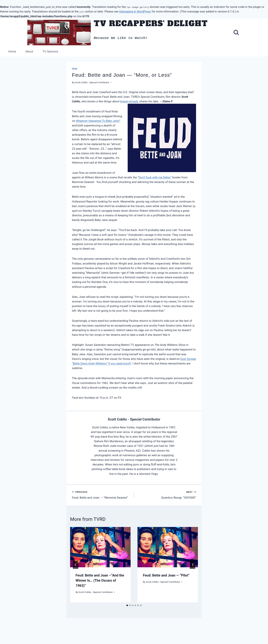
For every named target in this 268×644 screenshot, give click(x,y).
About (29, 51)
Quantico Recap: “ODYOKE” (166, 495)
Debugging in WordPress (135, 11)
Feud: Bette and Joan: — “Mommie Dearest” (102, 495)
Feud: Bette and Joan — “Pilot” (166, 575)
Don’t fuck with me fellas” (155, 177)
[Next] (192, 565)
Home (12, 51)
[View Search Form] (236, 33)
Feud (75, 69)
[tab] (127, 605)
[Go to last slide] (76, 565)
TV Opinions (50, 51)
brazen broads (129, 101)
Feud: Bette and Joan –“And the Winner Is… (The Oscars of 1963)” (100, 580)
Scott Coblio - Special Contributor (92, 82)
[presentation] (100, 547)
